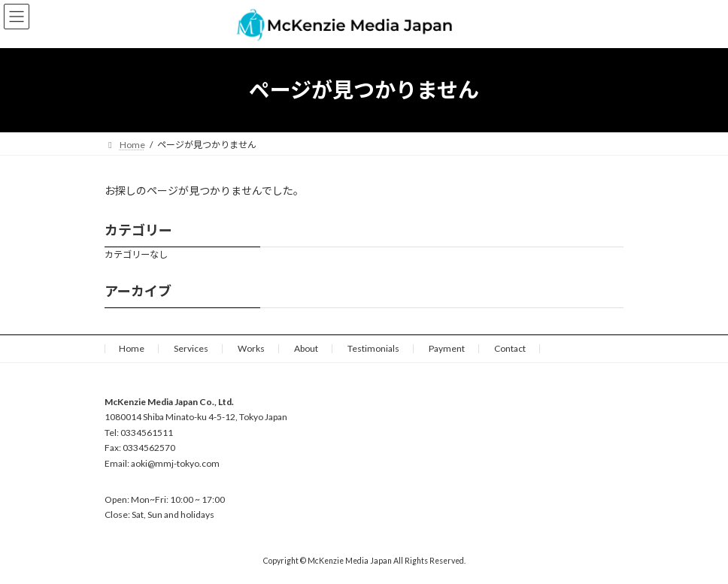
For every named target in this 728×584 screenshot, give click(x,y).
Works (251, 348)
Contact (510, 348)
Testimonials (373, 348)
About (306, 348)
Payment (447, 348)
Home (132, 348)
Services (191, 348)
